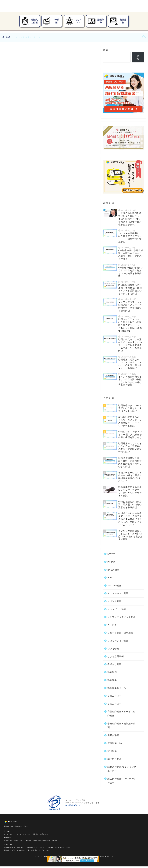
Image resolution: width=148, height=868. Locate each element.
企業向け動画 (20, 225)
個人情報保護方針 (73, 805)
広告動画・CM (21, 258)
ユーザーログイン (9, 834)
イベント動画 (20, 192)
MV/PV (17, 168)
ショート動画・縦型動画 (27, 209)
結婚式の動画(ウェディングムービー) (35, 271)
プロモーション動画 (24, 213)
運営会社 (29, 841)
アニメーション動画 (24, 188)
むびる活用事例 (22, 221)
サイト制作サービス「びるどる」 (36, 847)
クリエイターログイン (24, 834)
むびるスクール (19, 841)
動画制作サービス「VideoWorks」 (15, 850)
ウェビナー (19, 204)
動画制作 (18, 229)
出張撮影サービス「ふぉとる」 (14, 847)
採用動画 (18, 262)
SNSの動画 (19, 176)
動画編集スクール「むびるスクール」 (59, 847)
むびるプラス (8, 841)
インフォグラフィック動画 (28, 200)
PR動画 (17, 172)
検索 (106, 50)
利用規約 (55, 841)
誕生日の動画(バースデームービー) (33, 275)
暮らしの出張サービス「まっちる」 (39, 850)
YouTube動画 (20, 184)
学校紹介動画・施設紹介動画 (30, 250)
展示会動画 (19, 254)
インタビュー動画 (23, 196)
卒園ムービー (20, 242)
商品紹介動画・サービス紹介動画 (32, 246)
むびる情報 (19, 217)
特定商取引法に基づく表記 (42, 841)
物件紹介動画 (20, 266)
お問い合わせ (44, 834)
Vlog (15, 180)
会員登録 (35, 834)
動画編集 (18, 233)
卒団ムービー (20, 238)
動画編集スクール (117, 688)
